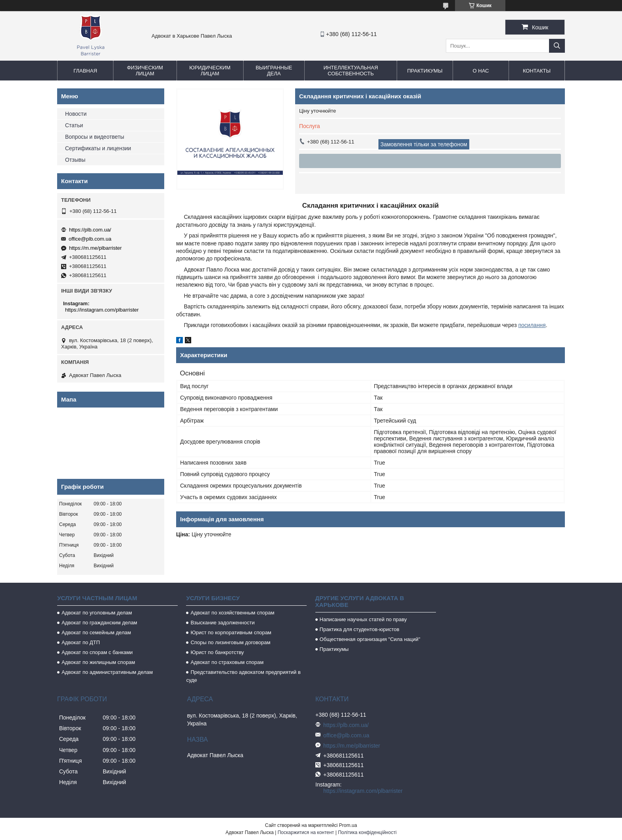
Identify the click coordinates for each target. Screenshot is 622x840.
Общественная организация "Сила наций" (370, 639)
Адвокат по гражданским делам (99, 623)
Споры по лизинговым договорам (230, 642)
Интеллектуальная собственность (350, 71)
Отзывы (75, 160)
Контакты (537, 71)
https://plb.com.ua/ (90, 230)
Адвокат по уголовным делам (97, 613)
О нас (481, 71)
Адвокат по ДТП (81, 642)
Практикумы (425, 71)
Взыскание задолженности (223, 623)
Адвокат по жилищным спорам (98, 662)
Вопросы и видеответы (95, 137)
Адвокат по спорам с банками (97, 652)
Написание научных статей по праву (363, 619)
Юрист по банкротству (217, 652)
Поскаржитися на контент (306, 832)
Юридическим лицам (210, 71)
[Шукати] (557, 46)
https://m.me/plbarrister (95, 248)
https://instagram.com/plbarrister (102, 310)
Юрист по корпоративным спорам (231, 632)
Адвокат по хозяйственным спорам (232, 613)
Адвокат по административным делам (107, 672)
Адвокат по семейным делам (96, 632)
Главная (85, 71)
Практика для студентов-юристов (360, 629)
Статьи (74, 125)
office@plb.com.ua (90, 239)
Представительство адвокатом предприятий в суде (243, 676)
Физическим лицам (145, 71)
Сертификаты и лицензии (98, 148)
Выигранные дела (274, 71)
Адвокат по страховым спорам (227, 662)
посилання (532, 325)
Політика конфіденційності (367, 832)
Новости (76, 114)
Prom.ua (348, 825)
